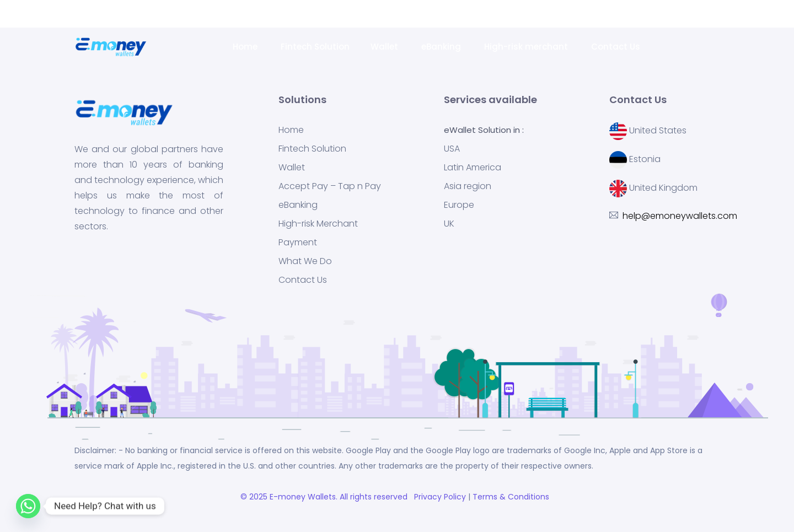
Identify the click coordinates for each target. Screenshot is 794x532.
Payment (298, 243)
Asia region (468, 186)
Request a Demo (727, 14)
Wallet (385, 47)
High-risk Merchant (318, 224)
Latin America (473, 168)
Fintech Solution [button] (315, 47)
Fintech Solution (312, 149)
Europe (459, 205)
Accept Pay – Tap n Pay (330, 186)
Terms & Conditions (513, 497)
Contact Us (617, 47)
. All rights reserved (374, 497)
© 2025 (255, 497)
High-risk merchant (527, 47)
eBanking (442, 47)
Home (246, 47)
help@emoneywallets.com (624, 14)
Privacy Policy (439, 497)
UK (449, 224)
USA (452, 149)
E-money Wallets (303, 497)
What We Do (305, 261)
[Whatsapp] (28, 506)
